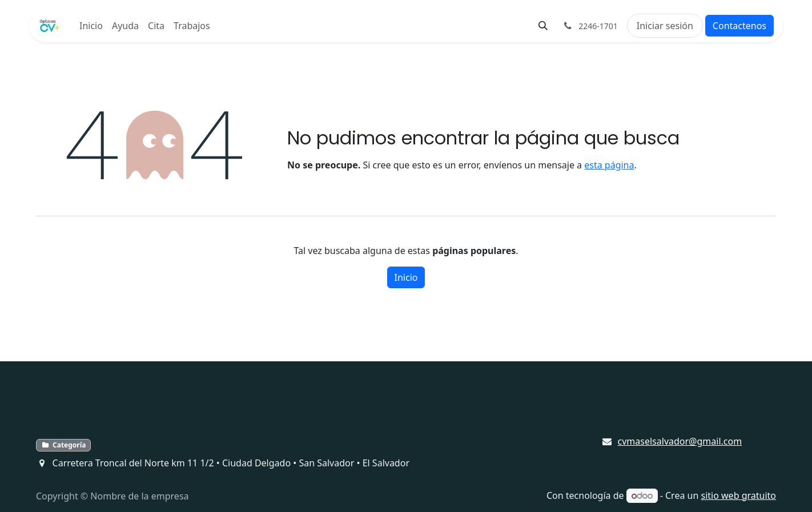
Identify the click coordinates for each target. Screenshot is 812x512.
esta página (609, 165)
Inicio (406, 277)
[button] (543, 26)
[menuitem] (91, 26)
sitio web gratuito (739, 495)
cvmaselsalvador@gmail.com (680, 441)
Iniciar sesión (665, 26)
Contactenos (739, 26)
